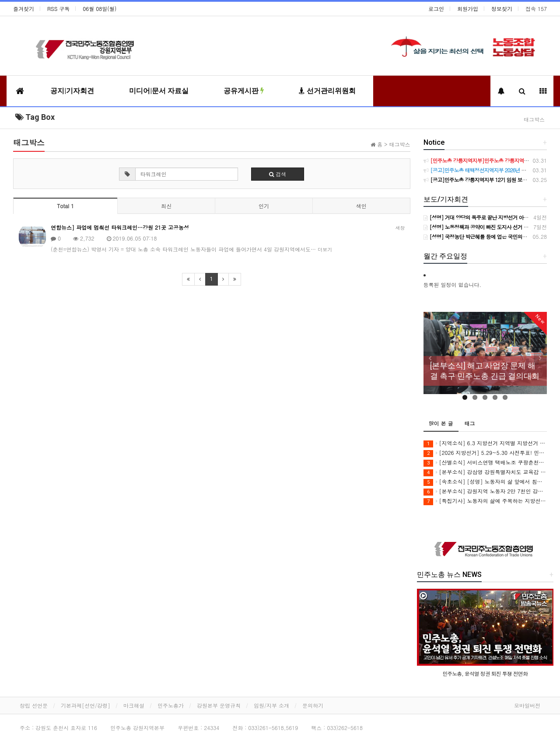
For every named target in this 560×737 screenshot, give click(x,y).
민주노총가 (171, 705)
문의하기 (313, 705)
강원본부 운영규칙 (219, 705)
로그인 (436, 9)
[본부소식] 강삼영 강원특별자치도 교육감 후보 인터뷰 (485, 472)
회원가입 (468, 9)
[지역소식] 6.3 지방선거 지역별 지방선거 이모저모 (485, 443)
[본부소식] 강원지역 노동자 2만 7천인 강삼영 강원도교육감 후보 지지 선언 (485, 491)
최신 (166, 206)
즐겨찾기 (24, 9)
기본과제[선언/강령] (86, 705)
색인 (361, 206)
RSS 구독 (58, 9)
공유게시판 (244, 91)
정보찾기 (502, 9)
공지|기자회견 (72, 91)
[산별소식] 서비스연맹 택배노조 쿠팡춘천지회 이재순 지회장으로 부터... (485, 463)
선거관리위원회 (327, 91)
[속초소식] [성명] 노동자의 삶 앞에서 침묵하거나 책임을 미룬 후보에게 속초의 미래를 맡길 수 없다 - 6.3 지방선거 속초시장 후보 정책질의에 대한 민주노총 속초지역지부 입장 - (485, 482)
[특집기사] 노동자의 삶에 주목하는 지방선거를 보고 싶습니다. (485, 501)
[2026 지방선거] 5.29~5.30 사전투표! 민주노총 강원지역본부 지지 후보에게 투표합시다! (485, 453)
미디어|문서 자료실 (159, 91)
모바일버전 (527, 705)
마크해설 (134, 705)
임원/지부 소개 (271, 705)
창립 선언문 (34, 705)
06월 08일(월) (100, 9)
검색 (278, 174)
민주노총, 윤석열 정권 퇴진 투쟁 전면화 (485, 673)
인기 (264, 206)
